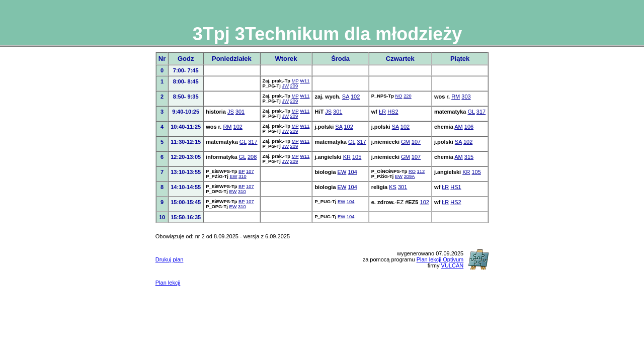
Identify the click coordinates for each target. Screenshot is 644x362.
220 (408, 96)
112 (421, 171)
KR (347, 157)
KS (393, 187)
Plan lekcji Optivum (440, 259)
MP (295, 81)
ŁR (382, 112)
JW (285, 86)
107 (416, 142)
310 (243, 176)
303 (466, 97)
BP (242, 171)
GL (471, 112)
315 (469, 157)
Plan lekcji (168, 283)
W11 (305, 81)
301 (240, 112)
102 (355, 97)
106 (469, 127)
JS (231, 112)
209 (294, 86)
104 (352, 172)
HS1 (456, 187)
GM (406, 142)
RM (456, 97)
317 (481, 112)
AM (459, 127)
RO (412, 171)
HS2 (393, 112)
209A (410, 176)
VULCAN (453, 265)
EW (233, 176)
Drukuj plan (170, 259)
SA (346, 97)
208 (252, 157)
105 (357, 157)
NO (399, 96)
